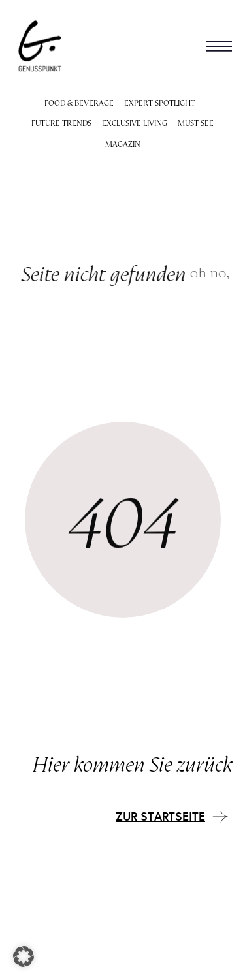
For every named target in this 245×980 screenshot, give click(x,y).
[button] (219, 46)
